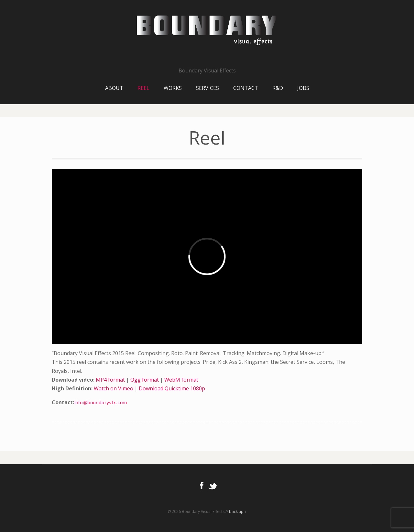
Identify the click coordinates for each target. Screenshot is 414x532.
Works (173, 88)
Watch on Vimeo (114, 388)
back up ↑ (238, 511)
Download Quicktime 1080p (172, 388)
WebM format (181, 380)
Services (207, 88)
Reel (143, 88)
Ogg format (145, 380)
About (114, 88)
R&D (278, 88)
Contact (246, 88)
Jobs (303, 88)
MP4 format (110, 380)
